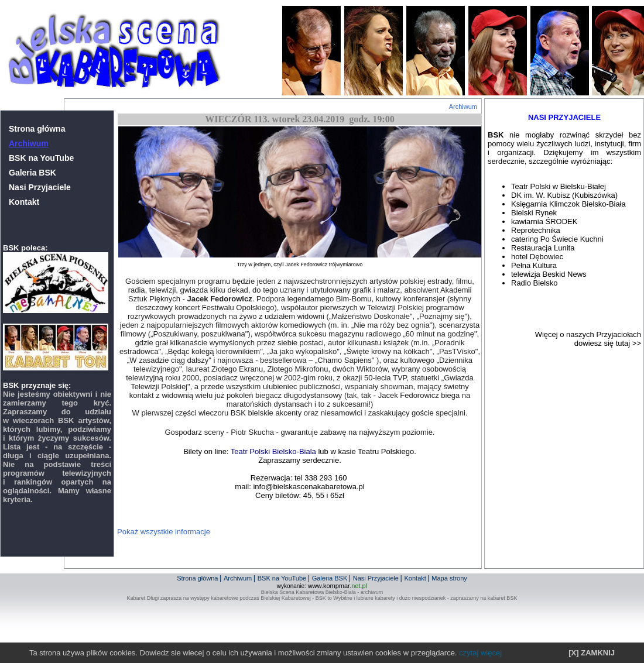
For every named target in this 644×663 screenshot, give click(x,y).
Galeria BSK (32, 173)
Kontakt (24, 202)
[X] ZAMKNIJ (592, 653)
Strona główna (37, 129)
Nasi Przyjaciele (40, 187)
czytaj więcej (480, 653)
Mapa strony (449, 578)
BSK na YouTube (41, 158)
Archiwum (463, 107)
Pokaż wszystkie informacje (164, 532)
